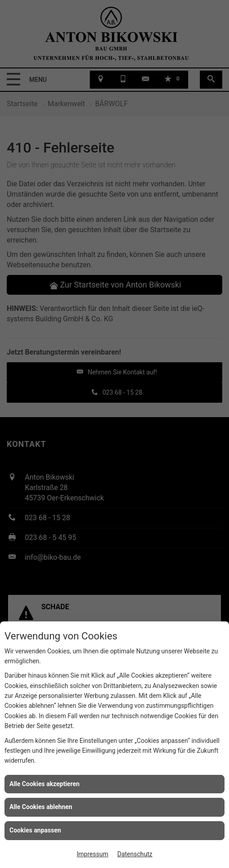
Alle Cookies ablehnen (41, 807)
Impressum (92, 854)
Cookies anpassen (35, 830)
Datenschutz (135, 854)
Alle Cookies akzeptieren (44, 784)
